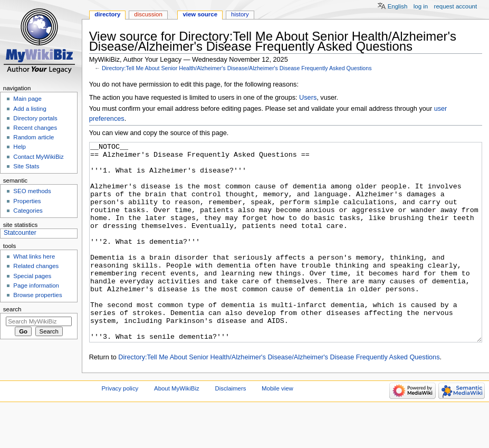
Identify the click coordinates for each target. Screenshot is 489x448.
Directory (107, 14)
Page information (36, 285)
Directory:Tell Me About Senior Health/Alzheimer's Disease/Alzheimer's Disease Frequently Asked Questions (237, 68)
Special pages (32, 276)
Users (308, 98)
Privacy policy (120, 428)
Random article (33, 137)
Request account (456, 6)
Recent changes (35, 128)
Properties (27, 201)
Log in (421, 6)
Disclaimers (230, 428)
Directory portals (35, 118)
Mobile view (277, 428)
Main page (27, 99)
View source (200, 14)
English (398, 6)
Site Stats (26, 166)
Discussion (148, 14)
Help (20, 147)
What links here (34, 256)
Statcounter (20, 233)
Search (12, 309)
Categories (28, 211)
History (240, 14)
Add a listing (30, 109)
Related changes (36, 266)
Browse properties (37, 295)
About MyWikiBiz (177, 428)
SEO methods (32, 191)
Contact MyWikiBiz (38, 157)
